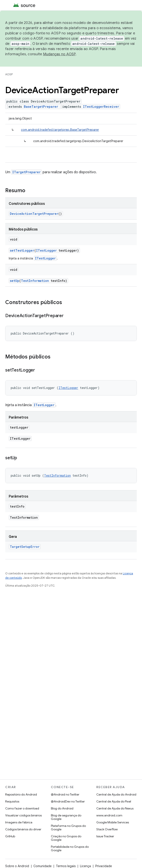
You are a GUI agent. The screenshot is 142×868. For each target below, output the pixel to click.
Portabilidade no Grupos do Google (70, 848)
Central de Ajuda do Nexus (115, 808)
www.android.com (109, 815)
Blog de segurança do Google (66, 817)
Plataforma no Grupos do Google (68, 828)
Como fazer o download (22, 808)
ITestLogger (46, 250)
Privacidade (104, 866)
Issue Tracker (105, 836)
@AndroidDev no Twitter (68, 801)
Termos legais (66, 866)
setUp (15, 281)
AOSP (9, 74)
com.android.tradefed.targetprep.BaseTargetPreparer (60, 130)
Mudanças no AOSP (59, 54)
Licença (85, 866)
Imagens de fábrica (19, 822)
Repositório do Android (21, 794)
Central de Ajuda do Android (116, 794)
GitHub (10, 836)
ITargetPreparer (26, 172)
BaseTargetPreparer (41, 107)
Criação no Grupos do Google (66, 838)
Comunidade (42, 866)
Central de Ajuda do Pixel (114, 801)
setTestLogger (22, 250)
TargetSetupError (25, 547)
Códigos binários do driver (23, 829)
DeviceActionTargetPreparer (34, 214)
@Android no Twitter (65, 794)
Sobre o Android (17, 866)
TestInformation (35, 281)
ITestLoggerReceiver (101, 107)
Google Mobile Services (113, 822)
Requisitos (12, 801)
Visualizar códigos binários (23, 815)
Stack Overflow (107, 829)
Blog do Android (62, 808)
